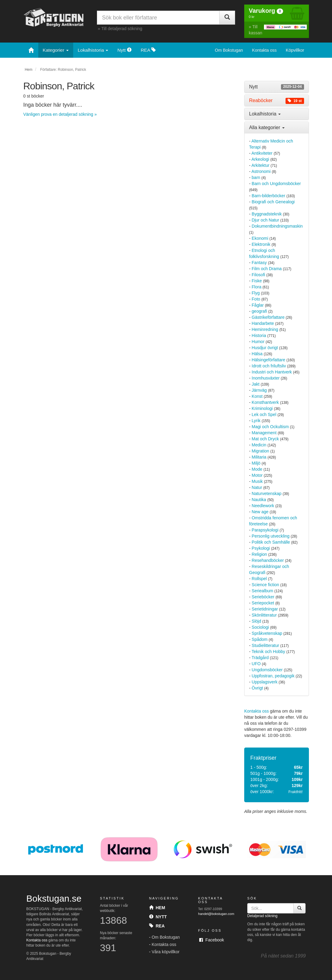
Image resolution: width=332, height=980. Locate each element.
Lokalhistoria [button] (265, 114)
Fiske (257, 281)
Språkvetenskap (267, 633)
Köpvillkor (295, 50)
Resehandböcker (268, 560)
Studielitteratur (265, 645)
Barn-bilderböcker (269, 196)
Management (264, 433)
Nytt (124, 50)
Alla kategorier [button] (267, 127)
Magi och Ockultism (270, 427)
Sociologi (260, 627)
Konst (257, 396)
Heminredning (265, 329)
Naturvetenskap (267, 493)
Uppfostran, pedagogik (273, 676)
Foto (256, 299)
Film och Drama (267, 269)
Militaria (259, 457)
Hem (29, 70)
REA (148, 50)
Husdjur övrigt (265, 348)
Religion (260, 554)
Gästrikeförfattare (268, 317)
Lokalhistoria (93, 50)
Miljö (256, 463)
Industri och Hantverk (272, 372)
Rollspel (259, 579)
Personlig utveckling (271, 536)
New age (260, 512)
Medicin (259, 445)
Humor (258, 342)
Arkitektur (260, 165)
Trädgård (260, 658)
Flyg (256, 293)
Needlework (263, 506)
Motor (257, 475)
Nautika (259, 500)
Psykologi (261, 548)
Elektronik (261, 244)
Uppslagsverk (265, 682)
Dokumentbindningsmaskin (277, 226)
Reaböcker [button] (277, 101)
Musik (257, 481)
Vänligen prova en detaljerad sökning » (60, 114)
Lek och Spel (264, 414)
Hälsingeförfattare (269, 360)
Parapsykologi (265, 530)
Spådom (260, 639)
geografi (260, 311)
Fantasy (259, 263)
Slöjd (257, 621)
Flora (257, 287)
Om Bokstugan (229, 50)
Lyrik (256, 421)
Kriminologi (262, 408)
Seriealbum (263, 591)
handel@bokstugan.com (216, 914)
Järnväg (259, 390)
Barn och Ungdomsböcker (276, 184)
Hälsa (257, 354)
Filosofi (258, 275)
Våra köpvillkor (166, 952)
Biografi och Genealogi (273, 202)
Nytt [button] (277, 87)
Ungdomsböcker (267, 670)
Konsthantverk (265, 402)
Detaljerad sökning (262, 916)
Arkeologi (260, 159)
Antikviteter (262, 153)
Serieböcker (263, 597)
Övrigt (257, 688)
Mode (257, 469)
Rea (157, 926)
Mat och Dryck (265, 439)
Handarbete (263, 323)
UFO (256, 664)
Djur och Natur (265, 220)
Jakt (256, 384)
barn (256, 177)
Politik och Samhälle (271, 542)
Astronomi (261, 171)
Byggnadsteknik (267, 214)
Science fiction (265, 585)
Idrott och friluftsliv (269, 366)
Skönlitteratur (264, 615)
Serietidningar (265, 609)
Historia (259, 335)
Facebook (212, 940)
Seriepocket (263, 603)
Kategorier (56, 50)
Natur (257, 487)
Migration (261, 451)
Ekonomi (260, 238)
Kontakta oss (264, 50)
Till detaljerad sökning (122, 29)
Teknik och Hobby (268, 652)
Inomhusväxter (266, 378)
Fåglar (258, 305)
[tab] (277, 87)
